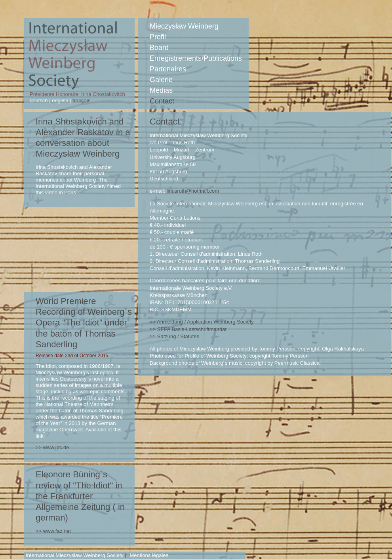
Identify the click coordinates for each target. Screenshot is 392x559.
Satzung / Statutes (178, 336)
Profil (158, 37)
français (81, 101)
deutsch (39, 101)
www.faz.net (57, 531)
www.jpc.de (56, 447)
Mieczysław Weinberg (184, 26)
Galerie (161, 80)
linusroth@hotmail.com (193, 191)
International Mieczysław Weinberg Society (75, 555)
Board (159, 48)
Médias (161, 90)
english (60, 101)
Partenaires (168, 69)
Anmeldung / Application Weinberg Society (205, 322)
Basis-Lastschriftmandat (192, 329)
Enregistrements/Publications (196, 58)
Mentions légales (149, 555)
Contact (162, 101)
